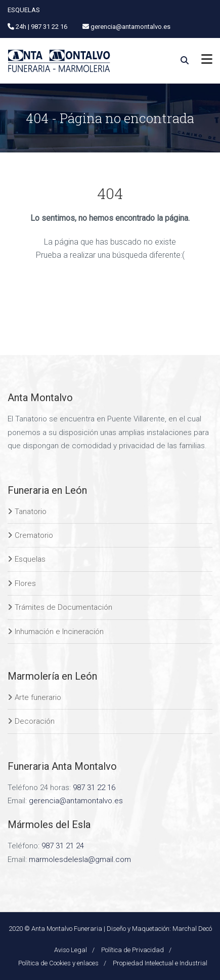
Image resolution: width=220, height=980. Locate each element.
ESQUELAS (24, 10)
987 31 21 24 (63, 846)
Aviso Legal (71, 950)
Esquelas (30, 559)
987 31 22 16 (94, 788)
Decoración (35, 721)
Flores (25, 583)
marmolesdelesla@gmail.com (80, 859)
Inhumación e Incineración (59, 632)
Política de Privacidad (133, 950)
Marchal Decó (192, 929)
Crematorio (34, 535)
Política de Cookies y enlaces (58, 963)
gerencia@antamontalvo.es (76, 801)
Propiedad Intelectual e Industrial (160, 963)
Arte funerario (38, 697)
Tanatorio (31, 512)
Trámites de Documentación (63, 607)
